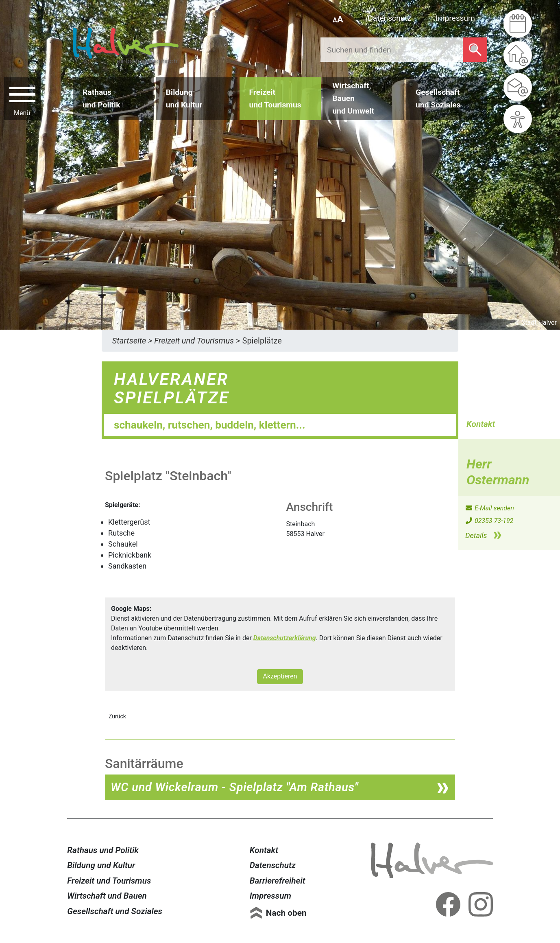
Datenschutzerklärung (285, 638)
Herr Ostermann (498, 472)
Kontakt (264, 850)
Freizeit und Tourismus (109, 881)
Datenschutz (389, 18)
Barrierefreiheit (278, 881)
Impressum (455, 18)
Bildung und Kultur (101, 865)
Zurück (117, 716)
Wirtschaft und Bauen (107, 896)
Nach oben (286, 913)
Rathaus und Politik (103, 850)
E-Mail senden (489, 508)
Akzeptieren (280, 676)
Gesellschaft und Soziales (115, 911)
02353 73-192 (489, 521)
